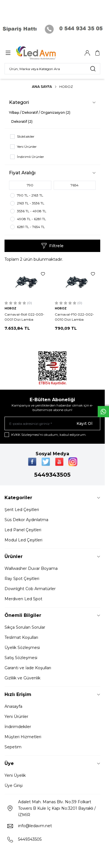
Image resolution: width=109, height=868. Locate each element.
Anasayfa (13, 706)
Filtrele (52, 246)
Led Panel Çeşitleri (23, 530)
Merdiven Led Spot (23, 599)
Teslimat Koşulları (21, 637)
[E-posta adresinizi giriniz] (52, 423)
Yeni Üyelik (15, 775)
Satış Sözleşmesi (21, 658)
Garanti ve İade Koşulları (28, 668)
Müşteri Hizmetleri (23, 737)
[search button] (93, 69)
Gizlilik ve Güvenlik (22, 678)
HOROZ (10, 308)
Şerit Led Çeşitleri (22, 510)
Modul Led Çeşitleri (23, 540)
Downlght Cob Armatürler (30, 589)
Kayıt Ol (84, 423)
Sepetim (13, 747)
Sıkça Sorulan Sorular (25, 627)
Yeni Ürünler (16, 717)
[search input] (52, 69)
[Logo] (43, 53)
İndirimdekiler (18, 727)
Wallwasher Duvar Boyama (31, 568)
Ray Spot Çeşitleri (22, 579)
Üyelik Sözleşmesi (22, 648)
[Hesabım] (87, 53)
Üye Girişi (14, 786)
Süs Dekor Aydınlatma (26, 520)
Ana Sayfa (42, 87)
